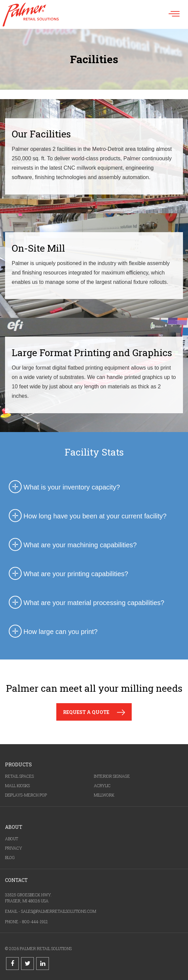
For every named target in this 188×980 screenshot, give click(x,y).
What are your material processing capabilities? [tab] (85, 603)
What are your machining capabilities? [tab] (72, 545)
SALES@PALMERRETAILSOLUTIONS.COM (59, 911)
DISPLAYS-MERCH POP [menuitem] (26, 795)
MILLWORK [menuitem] (104, 795)
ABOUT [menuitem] (12, 839)
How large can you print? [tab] (52, 632)
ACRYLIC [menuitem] (102, 785)
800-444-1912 (35, 922)
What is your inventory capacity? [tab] (63, 487)
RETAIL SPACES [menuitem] (19, 776)
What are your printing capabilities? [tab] (67, 574)
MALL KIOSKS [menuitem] (17, 785)
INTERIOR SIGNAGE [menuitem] (112, 776)
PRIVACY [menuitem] (14, 848)
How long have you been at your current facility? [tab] (87, 516)
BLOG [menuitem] (10, 857)
